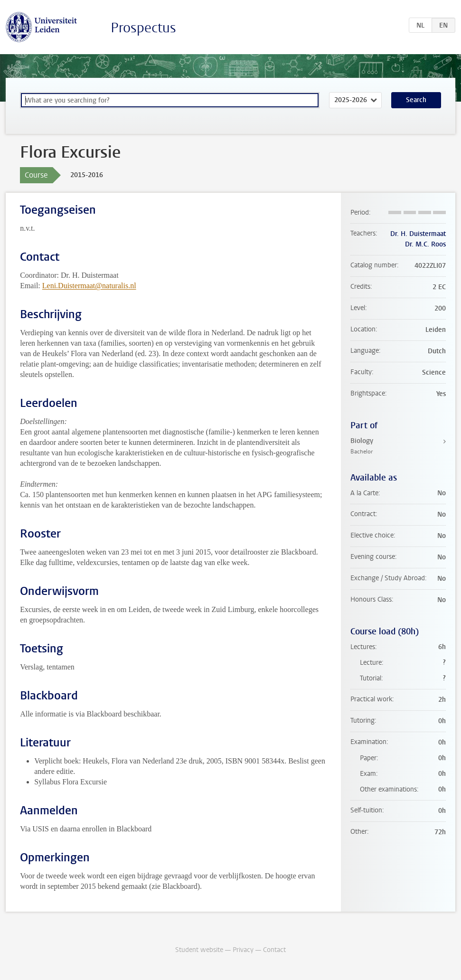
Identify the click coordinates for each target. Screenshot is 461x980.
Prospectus (143, 28)
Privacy (243, 950)
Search (416, 100)
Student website (199, 950)
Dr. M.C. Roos (425, 244)
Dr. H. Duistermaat (418, 234)
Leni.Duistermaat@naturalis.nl (89, 286)
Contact (274, 950)
